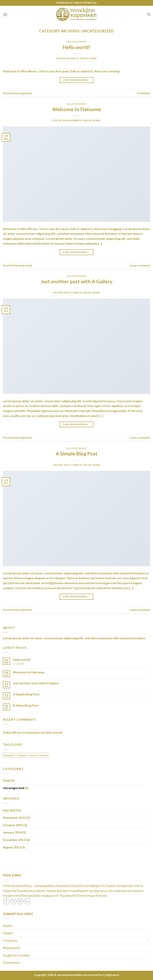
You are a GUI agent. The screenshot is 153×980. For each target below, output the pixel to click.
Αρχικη (8, 926)
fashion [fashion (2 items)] (22, 755)
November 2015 (14, 817)
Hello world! (76, 47)
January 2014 (12, 832)
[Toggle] (149, 940)
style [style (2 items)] (33, 755)
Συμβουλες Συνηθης (17, 955)
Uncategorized (76, 42)
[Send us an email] (20, 901)
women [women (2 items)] (43, 755)
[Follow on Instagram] (13, 901)
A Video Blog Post (26, 705)
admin (93, 58)
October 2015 (13, 825)
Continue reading (76, 80)
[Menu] (5, 14)
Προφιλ (8, 933)
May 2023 (10, 810)
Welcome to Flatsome (77, 109)
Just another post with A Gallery (77, 281)
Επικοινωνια (11, 962)
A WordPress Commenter (21, 732)
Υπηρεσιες (10, 940)
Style (7, 780)
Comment (143, 93)
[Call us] (27, 901)
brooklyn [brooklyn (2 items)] (9, 755)
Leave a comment (140, 265)
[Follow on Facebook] (6, 901)
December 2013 (14, 840)
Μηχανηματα (12, 948)
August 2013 (12, 847)
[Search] (149, 14)
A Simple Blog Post (77, 454)
